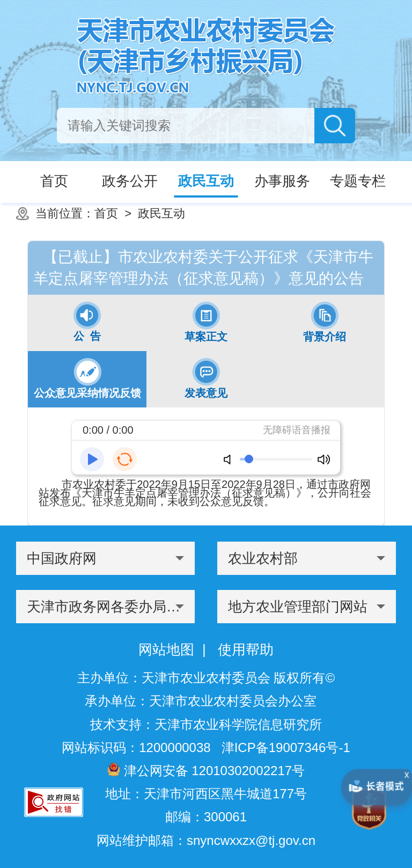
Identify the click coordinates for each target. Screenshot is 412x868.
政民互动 (161, 213)
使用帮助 (246, 650)
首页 (106, 213)
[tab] (87, 323)
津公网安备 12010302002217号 (206, 770)
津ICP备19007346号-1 (286, 747)
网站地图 (166, 650)
